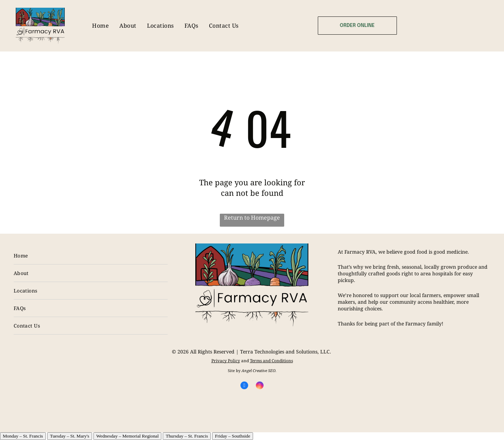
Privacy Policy (226, 361)
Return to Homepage (252, 218)
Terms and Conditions (271, 361)
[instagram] (260, 386)
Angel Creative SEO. (259, 370)
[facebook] (244, 386)
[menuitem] (100, 26)
